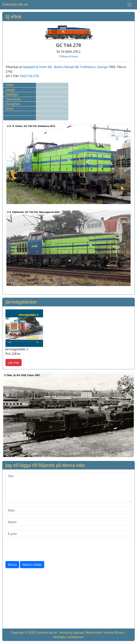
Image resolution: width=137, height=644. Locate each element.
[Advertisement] (68, 599)
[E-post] (68, 534)
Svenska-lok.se (15, 4)
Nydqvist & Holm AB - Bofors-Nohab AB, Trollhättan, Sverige (65, 67)
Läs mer (14, 363)
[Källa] (68, 510)
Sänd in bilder (32, 565)
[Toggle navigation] (129, 5)
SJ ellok (13, 16)
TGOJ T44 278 (29, 76)
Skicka (12, 565)
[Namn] (68, 522)
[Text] (68, 487)
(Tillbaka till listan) (69, 56)
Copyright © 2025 (23, 632)
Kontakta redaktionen (69, 637)
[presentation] (34, 549)
